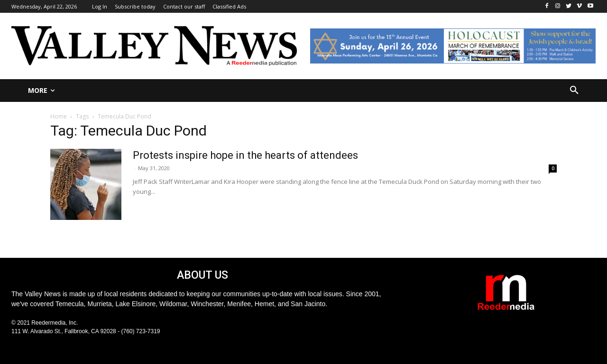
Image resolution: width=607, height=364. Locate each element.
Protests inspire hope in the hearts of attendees (245, 155)
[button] (574, 91)
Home (59, 116)
